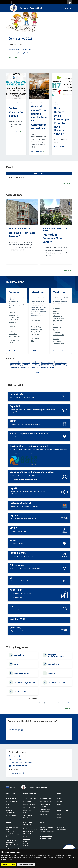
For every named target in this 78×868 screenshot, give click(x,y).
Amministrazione (12, 793)
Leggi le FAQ (16, 756)
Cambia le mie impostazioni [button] (26, 864)
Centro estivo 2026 (21, 38)
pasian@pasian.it (15, 842)
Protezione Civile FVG (21, 503)
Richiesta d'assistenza (47, 827)
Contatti (9, 823)
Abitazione (19, 655)
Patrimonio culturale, (50, 228)
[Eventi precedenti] (8, 173)
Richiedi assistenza (18, 759)
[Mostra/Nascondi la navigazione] (7, 8)
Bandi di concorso (28, 831)
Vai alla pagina (15, 131)
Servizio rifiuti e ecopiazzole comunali (29, 446)
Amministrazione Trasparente (29, 824)
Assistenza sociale (57, 682)
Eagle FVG (15, 406)
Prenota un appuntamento (62, 828)
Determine (26, 845)
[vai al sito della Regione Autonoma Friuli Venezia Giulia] (9, 2)
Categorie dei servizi (30, 793)
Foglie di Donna (18, 553)
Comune (34, 102)
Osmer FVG (15, 628)
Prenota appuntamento (19, 766)
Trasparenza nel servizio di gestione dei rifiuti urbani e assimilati (47, 836)
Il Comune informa (15, 102)
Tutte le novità (15, 58)
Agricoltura (54, 664)
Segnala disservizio (18, 773)
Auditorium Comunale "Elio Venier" (52, 238)
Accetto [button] (5, 864)
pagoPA (14, 488)
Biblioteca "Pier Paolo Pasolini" (22, 234)
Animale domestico (23, 673)
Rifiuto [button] (13, 864)
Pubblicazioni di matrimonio (28, 838)
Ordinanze (26, 841)
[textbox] (38, 730)
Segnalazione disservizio (47, 832)
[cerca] (71, 8)
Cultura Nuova (17, 565)
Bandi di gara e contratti (30, 829)
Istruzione (37, 292)
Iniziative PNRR (18, 619)
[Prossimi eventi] (70, 173)
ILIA (12, 606)
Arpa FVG (14, 515)
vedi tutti (39, 372)
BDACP (13, 528)
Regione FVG (16, 394)
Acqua (17, 664)
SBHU (13, 540)
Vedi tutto (68, 183)
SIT (11, 578)
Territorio (27, 228)
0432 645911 (22, 762)
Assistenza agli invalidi (25, 682)
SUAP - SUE (16, 590)
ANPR (13, 421)
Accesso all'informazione (56, 655)
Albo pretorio (27, 833)
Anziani (52, 673)
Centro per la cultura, (16, 228)
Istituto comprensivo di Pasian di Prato (29, 433)
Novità (59, 793)
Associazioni (20, 691)
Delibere (26, 843)
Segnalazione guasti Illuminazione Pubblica (32, 472)
